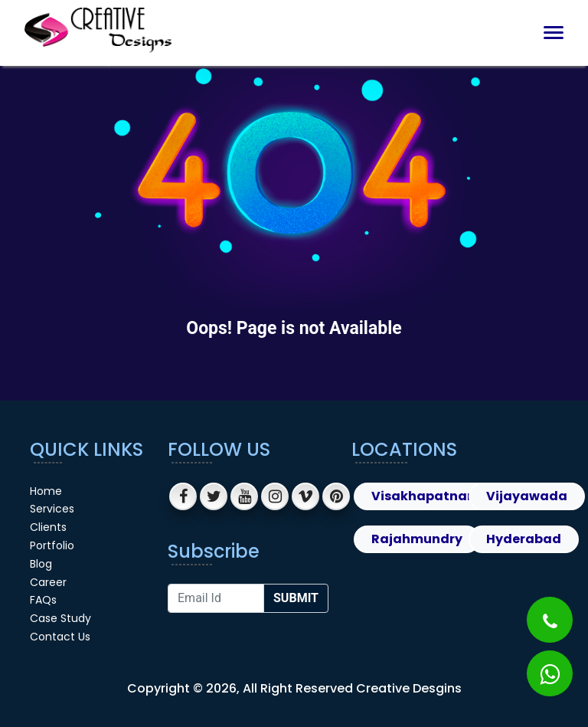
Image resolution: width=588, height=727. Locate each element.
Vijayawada (527, 496)
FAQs (43, 600)
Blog (41, 564)
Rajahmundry (417, 539)
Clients (48, 527)
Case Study (60, 618)
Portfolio (52, 545)
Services (52, 509)
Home (46, 491)
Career (48, 582)
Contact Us (60, 637)
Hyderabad (524, 539)
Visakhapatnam (426, 496)
